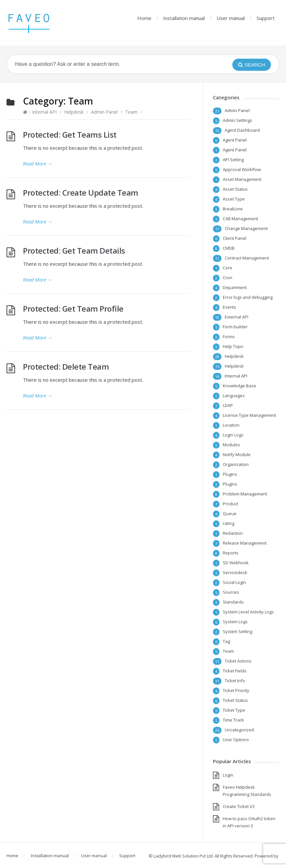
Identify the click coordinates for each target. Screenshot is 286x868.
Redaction (233, 533)
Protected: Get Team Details (74, 251)
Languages (234, 395)
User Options (236, 740)
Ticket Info (235, 681)
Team (131, 112)
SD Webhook (236, 563)
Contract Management (247, 258)
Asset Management (242, 179)
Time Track (233, 720)
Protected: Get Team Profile (73, 309)
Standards (233, 602)
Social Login (234, 582)
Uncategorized (239, 730)
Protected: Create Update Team (81, 193)
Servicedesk (235, 572)
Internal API (44, 112)
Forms (229, 337)
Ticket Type (234, 710)
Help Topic (233, 346)
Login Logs (233, 435)
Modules (231, 445)
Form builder (235, 327)
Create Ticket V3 (239, 806)
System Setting (238, 631)
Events (229, 307)
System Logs (235, 622)
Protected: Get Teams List (70, 135)
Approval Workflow (242, 169)
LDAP (228, 405)
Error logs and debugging (248, 297)
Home (144, 18)
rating (229, 523)
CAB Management (240, 219)
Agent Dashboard (242, 130)
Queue (230, 513)
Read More (38, 164)
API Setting (233, 160)
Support (266, 18)
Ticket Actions (238, 661)
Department (235, 287)
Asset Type (234, 199)
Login (228, 775)
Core (228, 268)
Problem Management (245, 494)
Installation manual (184, 18)
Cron (228, 278)
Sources (231, 592)
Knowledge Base (239, 386)
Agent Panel (235, 140)
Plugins (230, 474)
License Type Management (249, 415)
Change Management (246, 228)
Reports (231, 553)
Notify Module (237, 454)
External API (237, 317)
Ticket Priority (236, 690)
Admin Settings (238, 120)
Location (231, 425)
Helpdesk (74, 112)
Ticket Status (235, 700)
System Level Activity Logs (248, 612)
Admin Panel (104, 112)
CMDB (229, 248)
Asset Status (235, 189)
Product (230, 504)
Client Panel (235, 238)
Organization (236, 464)
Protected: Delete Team (66, 366)
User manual (231, 18)
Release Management (245, 543)
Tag (226, 641)
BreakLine (233, 209)
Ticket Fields (235, 671)
